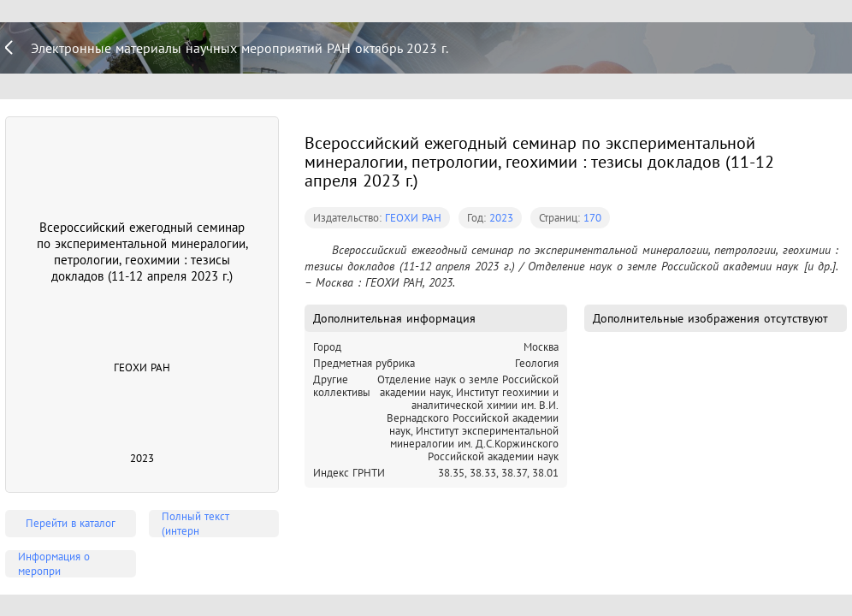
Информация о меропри (54, 564)
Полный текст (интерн (195, 524)
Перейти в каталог (71, 523)
